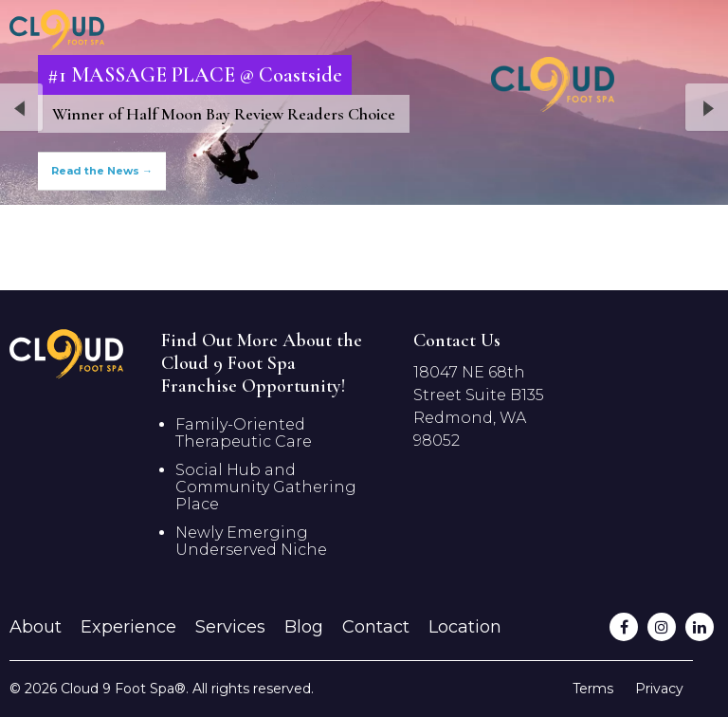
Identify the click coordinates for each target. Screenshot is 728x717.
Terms (593, 689)
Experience (128, 627)
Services (230, 627)
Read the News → (102, 171)
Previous (22, 109)
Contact (376, 627)
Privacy (659, 689)
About (36, 627)
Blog (304, 627)
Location (465, 627)
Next (706, 109)
